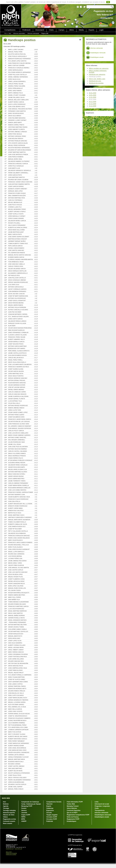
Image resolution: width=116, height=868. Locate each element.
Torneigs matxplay (9, 810)
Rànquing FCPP (27, 806)
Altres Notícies (72, 808)
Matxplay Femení (73, 806)
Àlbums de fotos (9, 815)
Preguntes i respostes (102, 806)
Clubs (51, 30)
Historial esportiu (9, 813)
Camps (61, 30)
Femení (24, 808)
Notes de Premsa (73, 817)
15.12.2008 (92, 106)
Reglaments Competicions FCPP (78, 815)
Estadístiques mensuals (96, 53)
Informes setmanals (33, 33)
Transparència (100, 810)
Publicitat (50, 821)
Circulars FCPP (52, 819)
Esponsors (50, 810)
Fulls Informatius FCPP (75, 802)
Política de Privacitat (11, 853)
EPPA (23, 819)
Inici (10, 33)
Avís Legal (9, 852)
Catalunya (50, 808)
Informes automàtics (19, 33)
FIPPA (23, 817)
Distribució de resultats (96, 83)
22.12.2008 (92, 104)
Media (81, 30)
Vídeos (5, 817)
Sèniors (24, 810)
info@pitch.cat (10, 849)
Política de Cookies (11, 854)
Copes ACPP (26, 815)
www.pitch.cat (18, 849)
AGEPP (24, 821)
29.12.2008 (92, 102)
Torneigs (6, 808)
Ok (108, 2)
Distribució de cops (95, 81)
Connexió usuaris (9, 821)
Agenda (6, 806)
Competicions (10, 30)
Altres (72, 30)
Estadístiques (72, 821)
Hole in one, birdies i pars (97, 79)
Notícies (6, 804)
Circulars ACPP (52, 817)
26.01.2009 (92, 93)
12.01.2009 (92, 97)
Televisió (49, 804)
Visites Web (71, 804)
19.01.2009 (92, 95)
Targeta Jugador (52, 815)
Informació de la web (102, 804)
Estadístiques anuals (95, 57)
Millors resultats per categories (99, 68)
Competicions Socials (54, 802)
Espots (91, 30)
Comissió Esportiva (74, 810)
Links (97, 802)
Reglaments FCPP (73, 819)
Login (101, 30)
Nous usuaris (8, 823)
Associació (40, 30)
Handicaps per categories (97, 74)
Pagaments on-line (9, 819)
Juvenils (24, 813)
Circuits (49, 813)
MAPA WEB (6, 798)
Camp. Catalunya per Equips (31, 804)
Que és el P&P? (72, 813)
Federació (26, 30)
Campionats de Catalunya (30, 802)
